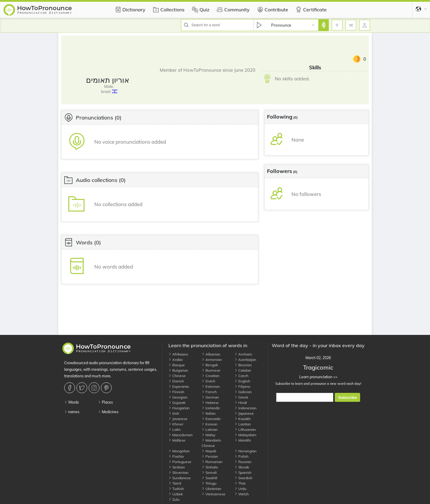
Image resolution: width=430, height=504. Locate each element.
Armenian (212, 360)
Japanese (244, 413)
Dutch (208, 381)
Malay (208, 435)
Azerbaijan (245, 360)
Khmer (176, 424)
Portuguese (180, 462)
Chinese (177, 376)
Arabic (176, 360)
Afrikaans (178, 354)
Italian (209, 413)
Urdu (240, 489)
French (209, 392)
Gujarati (177, 403)
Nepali (209, 451)
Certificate (310, 10)
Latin (175, 429)
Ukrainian (211, 489)
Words (72, 402)
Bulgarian (178, 370)
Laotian (243, 424)
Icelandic (211, 408)
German (210, 397)
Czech (241, 376)
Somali (209, 472)
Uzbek (176, 494)
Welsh (242, 494)
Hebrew (210, 403)
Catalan (243, 370)
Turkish (176, 489)
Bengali (210, 365)
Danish (176, 381)
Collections (168, 10)
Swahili (209, 478)
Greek (241, 397)
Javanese (178, 419)
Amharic (243, 354)
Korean (209, 424)
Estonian (211, 386)
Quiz (200, 10)
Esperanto (179, 386)
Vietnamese (214, 494)
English (242, 381)
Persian (210, 456)
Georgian (178, 397)
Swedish (243, 478)
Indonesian (245, 408)
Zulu (174, 499)
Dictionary (129, 10)
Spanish (243, 472)
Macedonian (181, 435)
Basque (177, 365)
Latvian (210, 429)
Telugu (209, 483)
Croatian (211, 376)
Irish (174, 413)
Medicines (108, 412)
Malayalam (245, 435)
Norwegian (245, 451)
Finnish (176, 392)
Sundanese (180, 478)
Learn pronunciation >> (318, 377)
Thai (240, 483)
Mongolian (179, 451)
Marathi (243, 440)
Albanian (211, 354)
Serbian (177, 467)
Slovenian (178, 472)
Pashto (176, 456)
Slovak (242, 467)
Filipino (242, 386)
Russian (243, 462)
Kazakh (242, 419)
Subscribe (347, 397)
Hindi (241, 403)
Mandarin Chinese (211, 443)
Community (232, 10)
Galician (243, 392)
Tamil (175, 483)
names (72, 412)
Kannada (211, 419)
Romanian (212, 462)
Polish (241, 456)
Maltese (177, 440)
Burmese (211, 370)
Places (105, 402)
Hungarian (179, 408)
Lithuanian (245, 429)
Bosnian (243, 365)
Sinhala (210, 467)
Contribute (272, 10)
